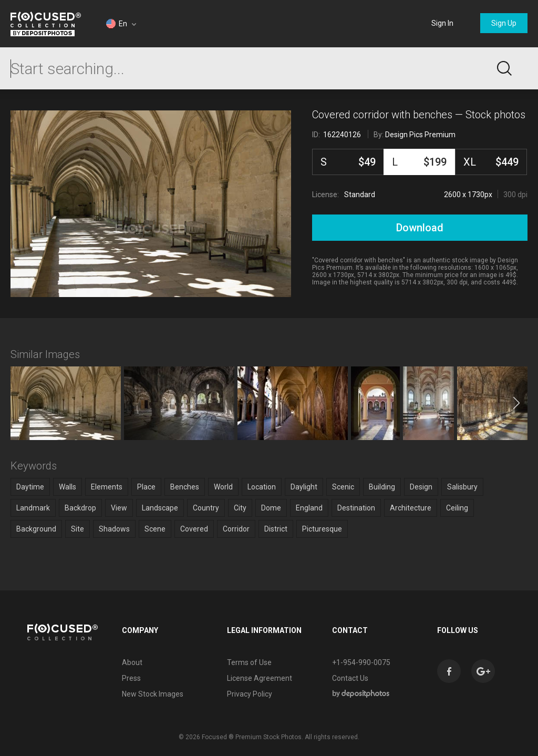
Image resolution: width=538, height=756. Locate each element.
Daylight (304, 487)
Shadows (114, 529)
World (223, 487)
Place (146, 487)
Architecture (411, 508)
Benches (185, 487)
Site (77, 529)
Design (421, 487)
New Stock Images (153, 694)
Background (36, 529)
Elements (107, 487)
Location (262, 487)
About (132, 662)
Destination (356, 508)
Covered (194, 529)
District (276, 529)
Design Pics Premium (420, 135)
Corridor (236, 529)
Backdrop (80, 508)
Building (382, 487)
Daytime (30, 487)
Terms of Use (249, 662)
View (119, 508)
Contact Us (350, 678)
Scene (155, 529)
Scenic (343, 487)
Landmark (33, 508)
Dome (271, 508)
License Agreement (260, 678)
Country (206, 508)
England (309, 508)
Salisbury (462, 487)
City (240, 508)
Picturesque (322, 529)
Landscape (160, 508)
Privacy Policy (250, 694)
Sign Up (504, 23)
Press (131, 678)
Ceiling (457, 508)
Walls (68, 487)
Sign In (442, 23)
